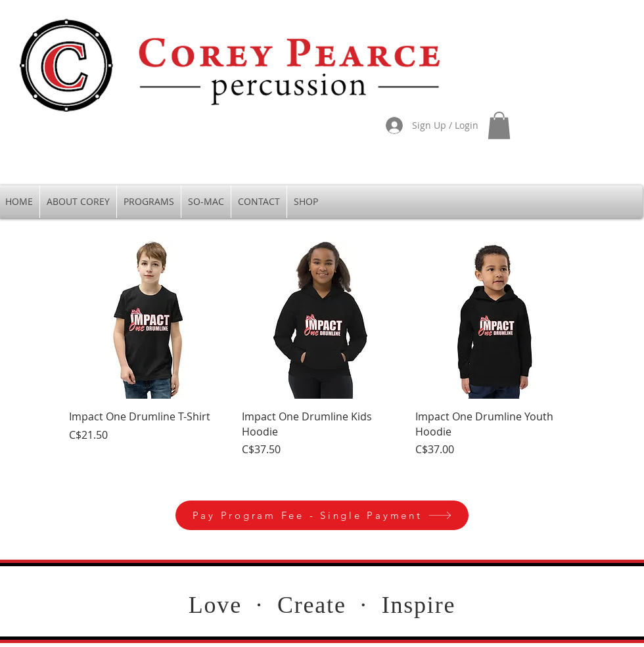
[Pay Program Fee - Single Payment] (322, 515)
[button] (499, 125)
